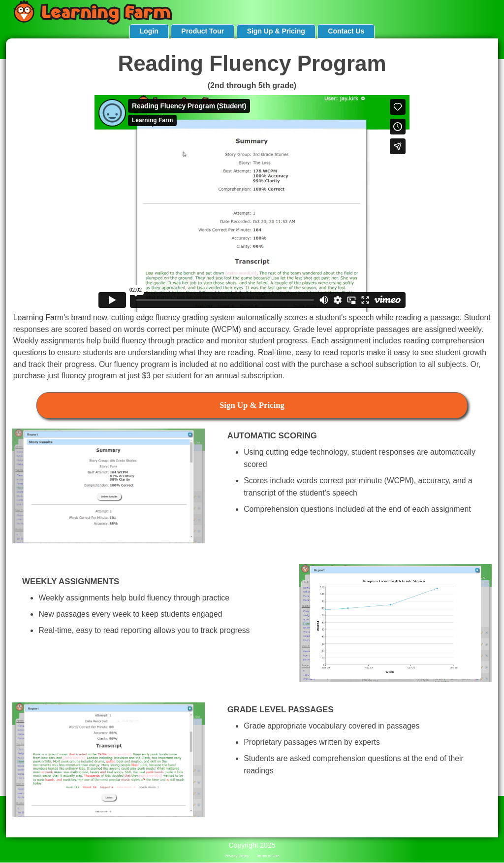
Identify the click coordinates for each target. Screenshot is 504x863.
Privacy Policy (237, 856)
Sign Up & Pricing (276, 31)
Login (149, 31)
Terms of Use (268, 856)
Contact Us (346, 31)
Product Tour (203, 31)
